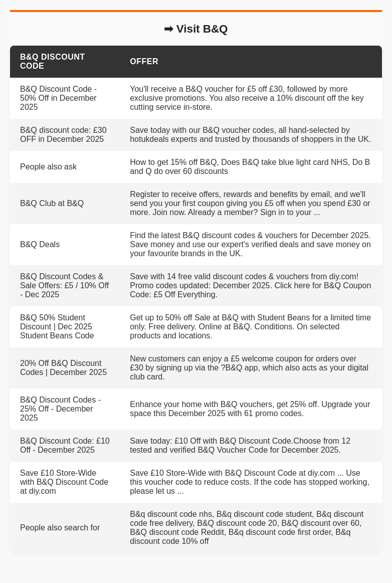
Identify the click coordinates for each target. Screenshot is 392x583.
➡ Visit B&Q (196, 29)
